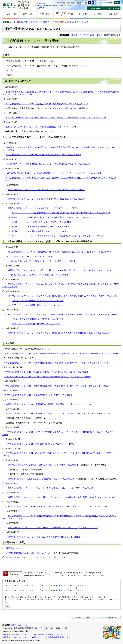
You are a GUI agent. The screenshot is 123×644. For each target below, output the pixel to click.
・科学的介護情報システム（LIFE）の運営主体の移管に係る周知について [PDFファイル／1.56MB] (47, 104)
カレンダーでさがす (112, 8)
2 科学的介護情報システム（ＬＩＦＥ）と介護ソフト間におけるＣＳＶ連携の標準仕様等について (53, 241)
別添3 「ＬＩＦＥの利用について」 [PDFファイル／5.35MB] (41, 222)
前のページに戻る (83, 617)
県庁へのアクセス (20, 625)
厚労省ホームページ (15, 548)
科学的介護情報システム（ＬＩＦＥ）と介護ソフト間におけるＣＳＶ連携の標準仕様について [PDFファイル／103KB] (59, 333)
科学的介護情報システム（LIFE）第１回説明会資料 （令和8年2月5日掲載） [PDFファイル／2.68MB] (48, 377)
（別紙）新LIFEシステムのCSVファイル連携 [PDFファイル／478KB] (40, 275)
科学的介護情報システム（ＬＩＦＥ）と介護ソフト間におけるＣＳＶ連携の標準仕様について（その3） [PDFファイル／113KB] (63, 296)
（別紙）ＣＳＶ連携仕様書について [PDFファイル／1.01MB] (38, 319)
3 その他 (9, 343)
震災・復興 (28, 14)
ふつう (63, 585)
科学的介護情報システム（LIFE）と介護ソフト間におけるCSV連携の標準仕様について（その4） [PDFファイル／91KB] (60, 270)
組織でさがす (96, 8)
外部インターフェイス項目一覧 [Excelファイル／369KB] (36, 324)
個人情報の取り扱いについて (15, 634)
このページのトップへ (109, 617)
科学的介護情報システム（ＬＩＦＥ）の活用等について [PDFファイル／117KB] (42, 208)
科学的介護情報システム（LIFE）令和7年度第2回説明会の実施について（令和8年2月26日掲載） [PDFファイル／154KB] (56, 363)
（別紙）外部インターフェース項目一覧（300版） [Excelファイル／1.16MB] (43, 261)
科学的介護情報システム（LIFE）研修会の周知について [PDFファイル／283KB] (41, 444)
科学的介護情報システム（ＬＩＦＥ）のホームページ (29, 557)
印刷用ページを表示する (84, 35)
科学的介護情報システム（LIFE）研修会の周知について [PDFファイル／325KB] (39, 395)
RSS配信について (38, 637)
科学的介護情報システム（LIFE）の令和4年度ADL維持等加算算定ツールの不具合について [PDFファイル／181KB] (57, 506)
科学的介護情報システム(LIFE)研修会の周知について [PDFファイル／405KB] (41, 479)
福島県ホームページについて (15, 637)
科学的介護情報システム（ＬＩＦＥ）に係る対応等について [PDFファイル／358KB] (44, 537)
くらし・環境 (11, 14)
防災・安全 (45, 14)
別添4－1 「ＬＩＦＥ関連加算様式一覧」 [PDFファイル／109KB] (41, 227)
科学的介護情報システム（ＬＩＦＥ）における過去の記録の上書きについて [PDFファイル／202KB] (51, 488)
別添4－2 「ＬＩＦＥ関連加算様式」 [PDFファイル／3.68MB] (39, 231)
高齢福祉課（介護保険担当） (40, 22)
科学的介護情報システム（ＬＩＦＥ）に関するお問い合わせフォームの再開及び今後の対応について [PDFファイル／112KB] (62, 497)
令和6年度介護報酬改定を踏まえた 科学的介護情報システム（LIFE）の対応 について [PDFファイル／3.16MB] (54, 173)
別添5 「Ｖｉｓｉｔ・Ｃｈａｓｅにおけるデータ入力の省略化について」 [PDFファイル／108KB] (57, 236)
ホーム (13, 22)
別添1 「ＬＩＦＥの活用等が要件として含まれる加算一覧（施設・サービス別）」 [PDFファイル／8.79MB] (62, 213)
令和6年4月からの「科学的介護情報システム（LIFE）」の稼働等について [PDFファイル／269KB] (48, 164)
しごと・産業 (96, 14)
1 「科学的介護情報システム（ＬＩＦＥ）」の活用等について (35, 137)
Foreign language (53, 6)
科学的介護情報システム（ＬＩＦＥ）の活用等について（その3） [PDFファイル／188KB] (47, 190)
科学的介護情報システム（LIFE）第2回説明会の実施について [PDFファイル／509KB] (43, 413)
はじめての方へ (53, 3)
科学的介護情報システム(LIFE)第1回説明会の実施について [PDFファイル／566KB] (44, 465)
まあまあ (54, 585)
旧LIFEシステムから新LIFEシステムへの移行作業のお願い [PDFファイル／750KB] (42, 127)
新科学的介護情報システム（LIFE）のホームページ (28, 553)
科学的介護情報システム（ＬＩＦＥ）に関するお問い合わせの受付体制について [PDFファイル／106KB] (53, 528)
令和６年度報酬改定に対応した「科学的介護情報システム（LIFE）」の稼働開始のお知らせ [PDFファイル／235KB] (56, 118)
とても (44, 585)
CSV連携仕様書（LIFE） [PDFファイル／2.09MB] (31, 256)
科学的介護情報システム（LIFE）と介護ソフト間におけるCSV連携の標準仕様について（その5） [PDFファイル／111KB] (60, 252)
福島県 (9, 5)
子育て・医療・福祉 (62, 14)
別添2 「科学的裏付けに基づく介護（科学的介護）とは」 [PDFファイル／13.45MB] (51, 217)
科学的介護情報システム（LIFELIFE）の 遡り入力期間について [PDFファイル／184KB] (44, 155)
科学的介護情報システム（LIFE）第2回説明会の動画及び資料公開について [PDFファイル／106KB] (49, 404)
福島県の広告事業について (59, 637)
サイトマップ (53, 8)
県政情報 (113, 14)
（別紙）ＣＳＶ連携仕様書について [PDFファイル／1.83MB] (38, 301)
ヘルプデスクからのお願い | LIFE (61, 108)
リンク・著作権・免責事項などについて (48, 634)
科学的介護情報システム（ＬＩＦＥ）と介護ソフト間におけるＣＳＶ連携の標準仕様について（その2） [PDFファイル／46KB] (63, 314)
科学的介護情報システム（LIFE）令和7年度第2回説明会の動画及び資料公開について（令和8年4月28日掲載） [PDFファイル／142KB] (62, 354)
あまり (72, 585)
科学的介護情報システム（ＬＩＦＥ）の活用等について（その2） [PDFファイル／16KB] (46, 199)
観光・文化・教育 (79, 14)
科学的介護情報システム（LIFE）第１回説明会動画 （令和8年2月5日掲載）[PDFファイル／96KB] (46, 372)
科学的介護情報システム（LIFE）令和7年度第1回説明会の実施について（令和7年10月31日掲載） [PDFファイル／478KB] (56, 386)
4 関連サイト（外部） (16, 542)
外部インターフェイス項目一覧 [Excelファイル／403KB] (36, 305)
